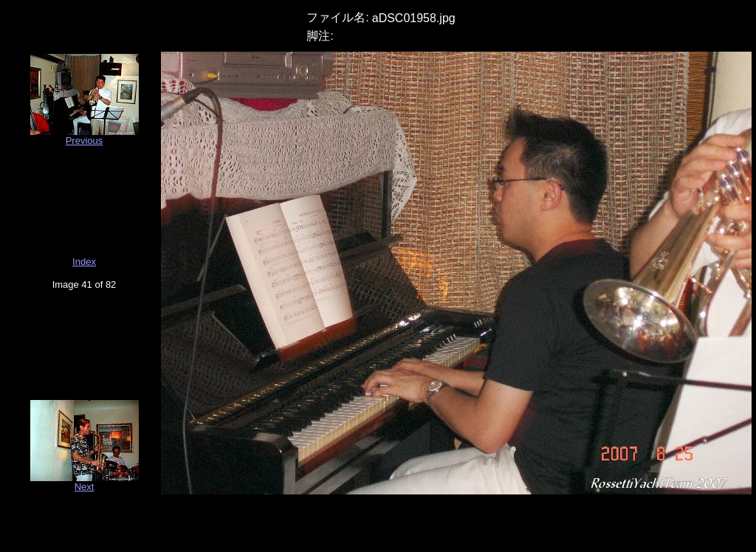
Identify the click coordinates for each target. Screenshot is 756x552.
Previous (85, 141)
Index (84, 262)
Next (85, 487)
